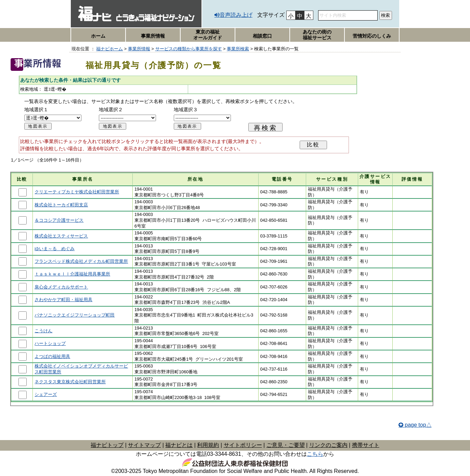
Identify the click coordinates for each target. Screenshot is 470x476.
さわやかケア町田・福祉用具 (63, 300)
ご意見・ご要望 (286, 445)
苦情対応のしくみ (372, 36)
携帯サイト (366, 445)
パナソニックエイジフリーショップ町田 (75, 315)
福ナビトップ (107, 445)
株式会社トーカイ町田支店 (61, 205)
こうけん (43, 331)
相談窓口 (262, 36)
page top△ (418, 425)
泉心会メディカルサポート (61, 287)
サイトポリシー (243, 445)
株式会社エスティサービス (61, 236)
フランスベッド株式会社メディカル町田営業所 (81, 261)
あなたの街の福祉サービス (317, 35)
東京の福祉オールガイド (208, 35)
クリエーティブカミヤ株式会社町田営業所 (77, 192)
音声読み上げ (236, 15)
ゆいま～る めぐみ (55, 249)
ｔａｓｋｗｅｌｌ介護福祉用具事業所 (72, 274)
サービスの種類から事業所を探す (189, 49)
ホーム (98, 36)
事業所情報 (153, 36)
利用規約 (208, 445)
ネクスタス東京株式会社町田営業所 (70, 382)
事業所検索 (238, 49)
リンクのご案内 (328, 445)
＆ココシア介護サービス (59, 220)
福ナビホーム (109, 49)
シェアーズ (46, 394)
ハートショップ (50, 343)
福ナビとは (179, 445)
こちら (315, 454)
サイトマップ (144, 445)
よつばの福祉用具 (52, 356)
